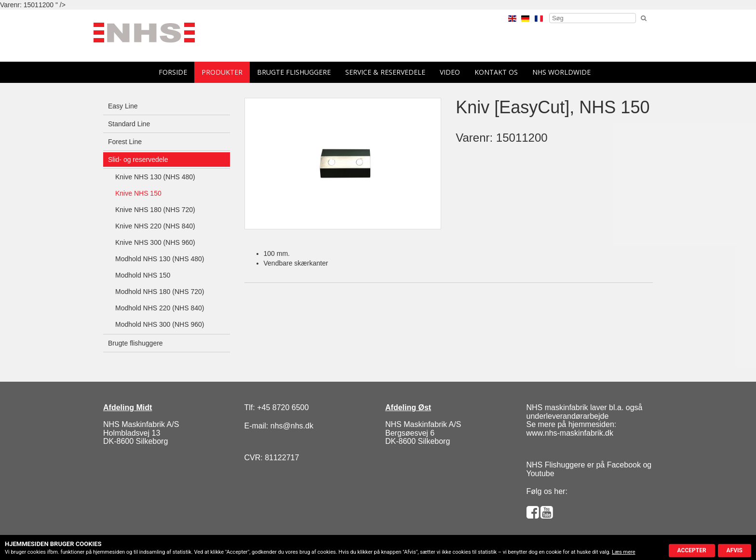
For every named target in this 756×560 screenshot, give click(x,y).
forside (173, 72)
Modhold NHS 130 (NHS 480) (160, 259)
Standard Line (129, 124)
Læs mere (624, 552)
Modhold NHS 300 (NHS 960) (160, 324)
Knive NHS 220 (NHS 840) (155, 226)
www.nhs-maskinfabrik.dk (570, 433)
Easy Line (123, 106)
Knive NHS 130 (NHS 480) (155, 177)
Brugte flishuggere (294, 72)
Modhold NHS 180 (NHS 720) (160, 292)
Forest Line (125, 142)
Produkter (222, 72)
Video (450, 72)
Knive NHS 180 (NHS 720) (155, 210)
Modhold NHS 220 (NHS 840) (160, 308)
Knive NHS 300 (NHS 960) (155, 242)
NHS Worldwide (561, 72)
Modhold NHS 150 (143, 275)
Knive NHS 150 (138, 193)
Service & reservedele (385, 72)
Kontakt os (496, 72)
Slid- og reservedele (138, 160)
